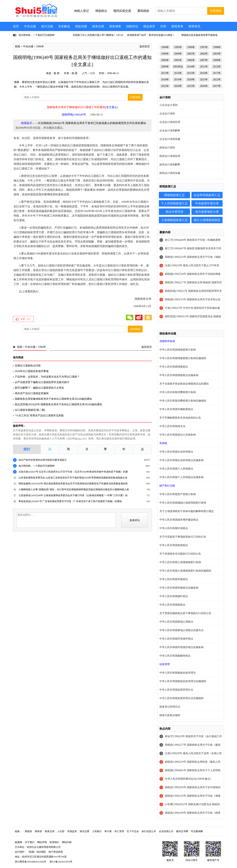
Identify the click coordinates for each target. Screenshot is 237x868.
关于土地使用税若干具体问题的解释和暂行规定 (187, 511)
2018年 (165, 80)
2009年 (165, 67)
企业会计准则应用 (170, 122)
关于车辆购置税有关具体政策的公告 (180, 418)
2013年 (165, 73)
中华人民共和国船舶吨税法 (175, 656)
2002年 (204, 54)
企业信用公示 (166, 831)
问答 (163, 26)
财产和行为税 (167, 486)
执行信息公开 (149, 831)
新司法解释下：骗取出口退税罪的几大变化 (39, 388)
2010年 (191, 67)
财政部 (28, 831)
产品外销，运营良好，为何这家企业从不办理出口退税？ (47, 377)
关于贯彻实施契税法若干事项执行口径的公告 (185, 613)
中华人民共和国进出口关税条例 (178, 435)
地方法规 (47, 26)
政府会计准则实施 (170, 173)
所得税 (163, 443)
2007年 (204, 60)
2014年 (178, 73)
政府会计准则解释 (170, 165)
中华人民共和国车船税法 (174, 579)
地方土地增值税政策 (207, 220)
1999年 (165, 54)
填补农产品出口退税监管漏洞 (32, 393)
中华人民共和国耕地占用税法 (176, 622)
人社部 (61, 831)
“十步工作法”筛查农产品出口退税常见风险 (39, 416)
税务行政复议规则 (170, 715)
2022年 (217, 80)
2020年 (191, 80)
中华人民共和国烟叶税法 (174, 596)
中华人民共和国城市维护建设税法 (179, 520)
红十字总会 (133, 831)
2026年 (204, 86)
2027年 (217, 86)
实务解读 (64, 26)
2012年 (217, 67)
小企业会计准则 (168, 105)
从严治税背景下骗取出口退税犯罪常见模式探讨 (42, 382)
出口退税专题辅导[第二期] (30, 410)
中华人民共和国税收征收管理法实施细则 (183, 681)
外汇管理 (119, 831)
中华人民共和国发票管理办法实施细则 (181, 698)
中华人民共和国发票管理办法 (176, 690)
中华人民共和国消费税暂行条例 (178, 392)
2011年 (204, 67)
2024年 (178, 86)
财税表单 (177, 26)
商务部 (38, 831)
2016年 (204, 73)
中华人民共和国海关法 (172, 426)
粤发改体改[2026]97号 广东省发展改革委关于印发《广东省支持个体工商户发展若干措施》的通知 (70, 501)
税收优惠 (81, 26)
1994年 (165, 47)
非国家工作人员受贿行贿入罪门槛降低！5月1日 (98, 35)
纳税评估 (132, 26)
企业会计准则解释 (170, 131)
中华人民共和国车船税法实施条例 (179, 588)
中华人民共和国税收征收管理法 (178, 673)
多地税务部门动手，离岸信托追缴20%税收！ (151, 35)
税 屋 (57, 73)
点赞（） (26, 319)
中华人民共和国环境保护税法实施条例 (181, 647)
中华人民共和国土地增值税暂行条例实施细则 (185, 571)
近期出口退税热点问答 (28, 366)
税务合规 (98, 26)
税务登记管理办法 (170, 707)
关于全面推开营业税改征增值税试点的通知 (184, 384)
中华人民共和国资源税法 (174, 545)
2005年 (178, 60)
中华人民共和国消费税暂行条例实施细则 (183, 401)
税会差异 (149, 26)
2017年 (217, 73)
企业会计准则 (167, 114)
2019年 (178, 80)
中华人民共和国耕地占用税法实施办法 (181, 630)
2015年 (191, 73)
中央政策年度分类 (207, 203)
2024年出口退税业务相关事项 (32, 371)
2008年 (217, 60)
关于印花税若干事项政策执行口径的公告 (183, 537)
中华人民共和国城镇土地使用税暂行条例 (183, 503)
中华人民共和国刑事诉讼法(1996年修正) (188, 779)
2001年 (191, 54)
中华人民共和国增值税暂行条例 (178, 350)
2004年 (165, 60)
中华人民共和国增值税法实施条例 (179, 375)
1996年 (40, 46)
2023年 (165, 86)
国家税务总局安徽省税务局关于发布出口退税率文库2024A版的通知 (53, 399)
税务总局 (50, 831)
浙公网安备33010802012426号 (30, 862)
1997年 (204, 47)
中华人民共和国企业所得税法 (176, 452)
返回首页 (145, 46)
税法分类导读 (174, 212)
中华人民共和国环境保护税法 (176, 639)
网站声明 (42, 842)
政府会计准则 (167, 148)
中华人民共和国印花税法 (174, 528)
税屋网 (18, 842)
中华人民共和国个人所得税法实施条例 (181, 477)
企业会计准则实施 (170, 139)
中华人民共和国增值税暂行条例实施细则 (183, 358)
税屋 (18, 46)
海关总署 (84, 831)
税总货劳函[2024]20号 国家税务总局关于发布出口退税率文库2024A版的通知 (58, 404)
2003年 (217, 54)
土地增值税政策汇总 (174, 220)
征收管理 (165, 664)
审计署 (108, 831)
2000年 (178, 54)
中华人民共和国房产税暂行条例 (178, 494)
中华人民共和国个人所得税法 (176, 469)
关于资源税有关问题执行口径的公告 (180, 554)
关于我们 (30, 842)
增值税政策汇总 (174, 195)
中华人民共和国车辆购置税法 (176, 409)
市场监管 (72, 831)
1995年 (178, 47)
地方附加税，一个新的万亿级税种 (37, 35)
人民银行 (97, 831)
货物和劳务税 (167, 341)
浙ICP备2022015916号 (61, 862)
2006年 (191, 60)
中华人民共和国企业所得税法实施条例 (181, 460)
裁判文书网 (182, 831)
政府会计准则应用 (170, 156)
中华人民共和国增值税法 (174, 367)
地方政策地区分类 (207, 212)
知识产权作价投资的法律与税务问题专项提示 (43, 460)
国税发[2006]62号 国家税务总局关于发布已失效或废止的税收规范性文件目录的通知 (95, 123)
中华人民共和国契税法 (172, 605)
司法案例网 (197, 831)
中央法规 (30, 26)
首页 (16, 26)
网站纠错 (67, 842)
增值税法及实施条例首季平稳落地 (199, 35)
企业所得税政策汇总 (207, 195)
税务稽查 (115, 26)
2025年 (191, 86)
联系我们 (54, 842)
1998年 (217, 47)
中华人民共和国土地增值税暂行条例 (180, 562)
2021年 (204, 80)
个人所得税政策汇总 (174, 203)
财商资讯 (194, 26)
